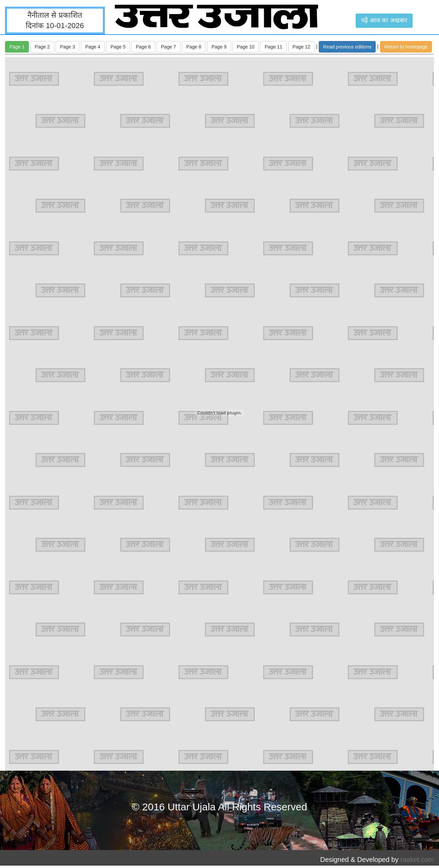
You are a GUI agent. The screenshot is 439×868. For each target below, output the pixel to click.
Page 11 (273, 47)
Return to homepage (406, 47)
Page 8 (194, 47)
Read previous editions (347, 47)
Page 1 (17, 47)
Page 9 (219, 47)
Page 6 (143, 47)
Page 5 (118, 47)
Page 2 (42, 47)
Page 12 (301, 47)
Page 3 (67, 47)
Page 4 (93, 47)
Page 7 (168, 47)
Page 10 (246, 47)
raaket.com (417, 860)
